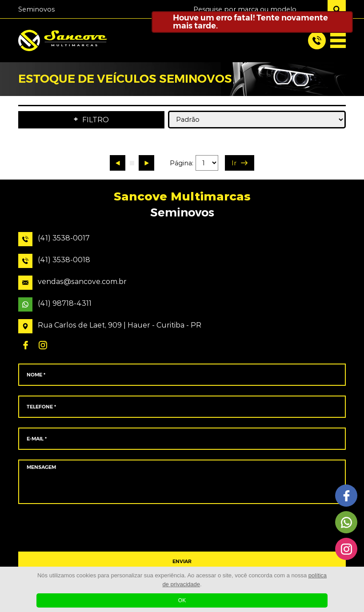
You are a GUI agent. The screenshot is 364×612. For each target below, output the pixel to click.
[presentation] (182, 528)
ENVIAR (182, 562)
